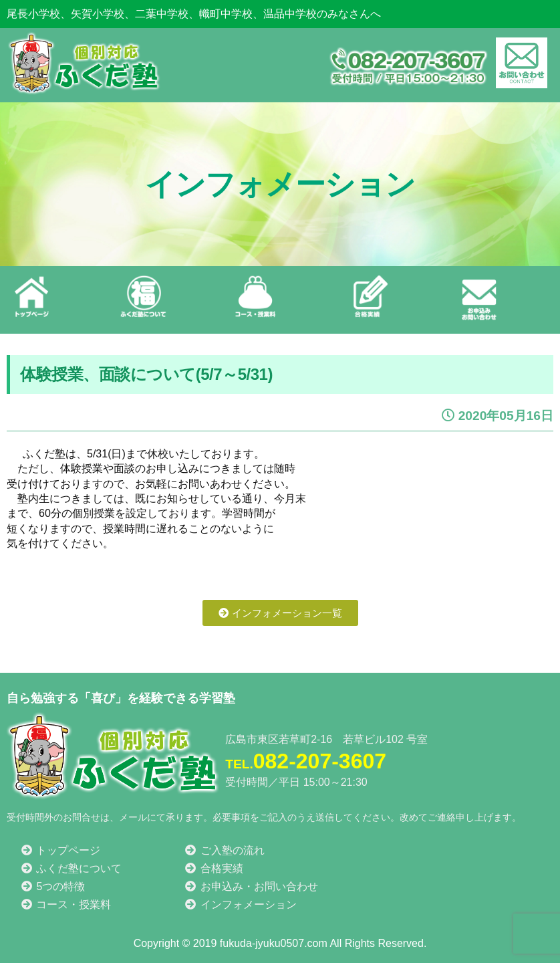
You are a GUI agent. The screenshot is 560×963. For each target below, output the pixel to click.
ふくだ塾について (71, 868)
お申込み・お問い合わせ (251, 886)
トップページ (60, 850)
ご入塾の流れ (224, 850)
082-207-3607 (306, 761)
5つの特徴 (52, 886)
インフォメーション (240, 904)
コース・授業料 (65, 904)
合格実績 (213, 868)
